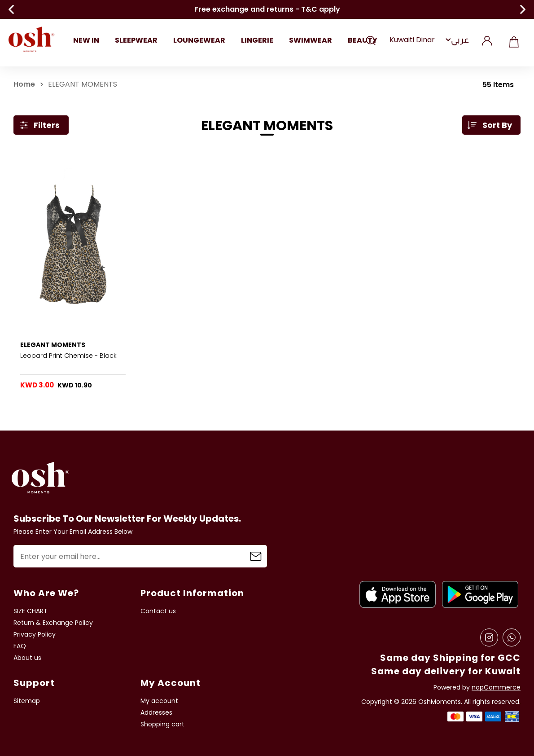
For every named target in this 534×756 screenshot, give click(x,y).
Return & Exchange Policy (53, 623)
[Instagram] (489, 637)
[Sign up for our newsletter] (140, 556)
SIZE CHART (31, 611)
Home (24, 84)
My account (159, 701)
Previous (11, 9)
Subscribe (256, 556)
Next (523, 9)
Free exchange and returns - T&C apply (267, 9)
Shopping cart (514, 40)
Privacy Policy (35, 635)
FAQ (20, 646)
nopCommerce (496, 688)
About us (27, 658)
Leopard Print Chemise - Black (68, 356)
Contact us (158, 611)
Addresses (156, 713)
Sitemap (27, 701)
